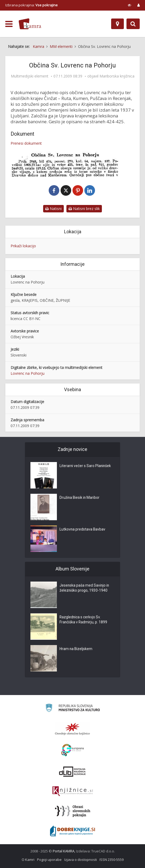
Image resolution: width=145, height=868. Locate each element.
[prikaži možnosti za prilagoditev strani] (130, 5)
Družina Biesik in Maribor (80, 498)
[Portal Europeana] (73, 750)
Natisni (53, 209)
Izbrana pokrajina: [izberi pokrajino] (31, 5)
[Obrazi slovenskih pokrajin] (73, 811)
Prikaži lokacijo (23, 246)
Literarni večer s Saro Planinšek (86, 466)
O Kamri (28, 860)
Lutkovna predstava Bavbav (83, 529)
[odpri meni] (9, 24)
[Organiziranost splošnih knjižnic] (72, 729)
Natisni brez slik (84, 209)
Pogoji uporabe (49, 860)
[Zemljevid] (117, 24)
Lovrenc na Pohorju (28, 373)
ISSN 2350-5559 (112, 860)
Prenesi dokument (26, 143)
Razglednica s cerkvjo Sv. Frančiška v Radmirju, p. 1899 (84, 620)
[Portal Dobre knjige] (72, 831)
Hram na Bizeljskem (76, 649)
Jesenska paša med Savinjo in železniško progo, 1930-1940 (85, 588)
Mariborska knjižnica (117, 76)
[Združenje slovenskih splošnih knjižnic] (73, 791)
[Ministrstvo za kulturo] (73, 709)
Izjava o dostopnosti (81, 860)
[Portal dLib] (72, 771)
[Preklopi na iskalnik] (133, 24)
